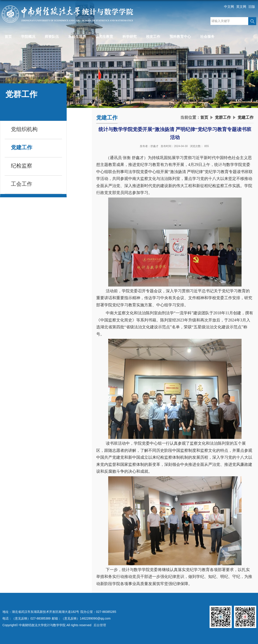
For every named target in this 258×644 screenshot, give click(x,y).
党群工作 (223, 117)
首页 (8, 37)
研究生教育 (104, 37)
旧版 (252, 7)
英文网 (241, 7)
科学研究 (130, 37)
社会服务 (207, 37)
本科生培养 (77, 37)
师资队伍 (52, 37)
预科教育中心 (180, 37)
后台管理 (100, 625)
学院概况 (28, 37)
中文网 (229, 7)
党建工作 (246, 117)
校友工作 (153, 37)
